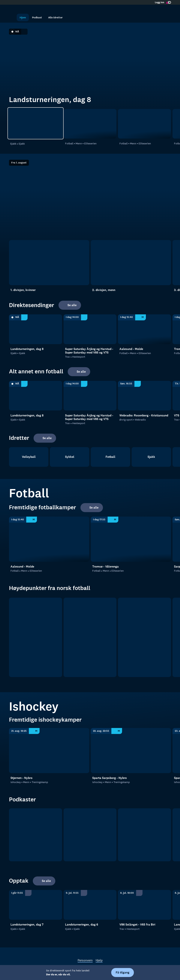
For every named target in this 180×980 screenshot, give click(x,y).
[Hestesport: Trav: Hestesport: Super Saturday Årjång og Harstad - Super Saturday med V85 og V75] (90, 329)
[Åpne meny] (167, 8)
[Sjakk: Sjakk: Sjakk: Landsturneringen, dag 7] (36, 905)
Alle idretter (55, 18)
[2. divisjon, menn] (131, 263)
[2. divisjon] (144, 637)
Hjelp (99, 960)
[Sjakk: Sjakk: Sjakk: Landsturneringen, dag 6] (90, 905)
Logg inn (160, 2)
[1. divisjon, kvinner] (49, 263)
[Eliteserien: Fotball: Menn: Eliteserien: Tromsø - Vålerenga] (144, 124)
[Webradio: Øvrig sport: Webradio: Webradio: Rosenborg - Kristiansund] (144, 396)
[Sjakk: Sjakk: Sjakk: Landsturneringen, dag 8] (36, 123)
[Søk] (13, 17)
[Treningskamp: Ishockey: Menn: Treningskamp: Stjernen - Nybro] (49, 751)
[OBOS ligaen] (90, 637)
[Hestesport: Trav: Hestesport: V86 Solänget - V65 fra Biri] (144, 905)
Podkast (37, 18)
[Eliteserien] (36, 637)
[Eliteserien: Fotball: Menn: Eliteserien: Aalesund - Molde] (90, 124)
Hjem (23, 18)
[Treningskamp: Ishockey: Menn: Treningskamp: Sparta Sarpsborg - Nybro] (131, 751)
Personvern (85, 960)
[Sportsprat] (144, 835)
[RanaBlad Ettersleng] (90, 835)
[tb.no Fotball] (36, 835)
